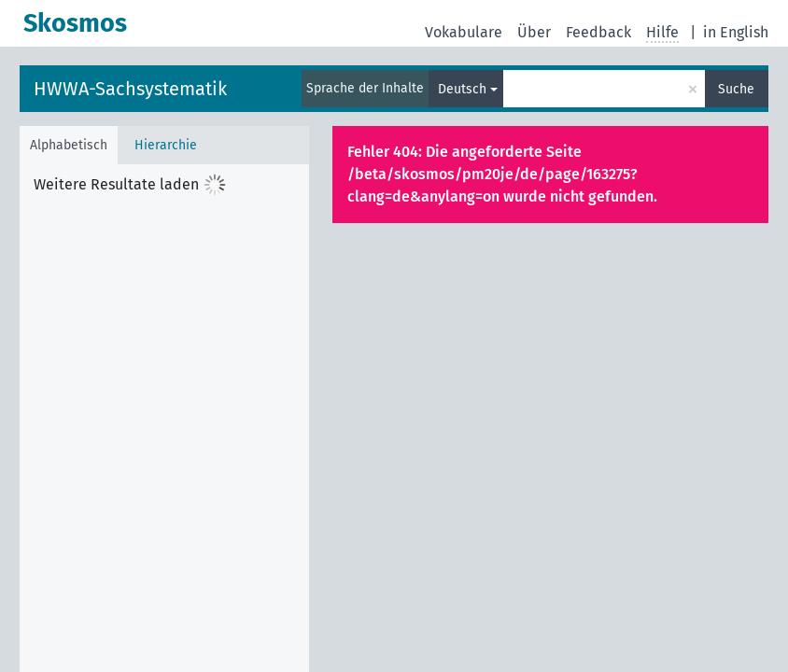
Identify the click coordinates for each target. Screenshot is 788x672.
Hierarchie (166, 145)
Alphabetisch (69, 145)
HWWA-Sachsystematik (130, 89)
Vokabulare (464, 32)
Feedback (598, 32)
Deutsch (462, 89)
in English (736, 32)
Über (534, 32)
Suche (736, 89)
